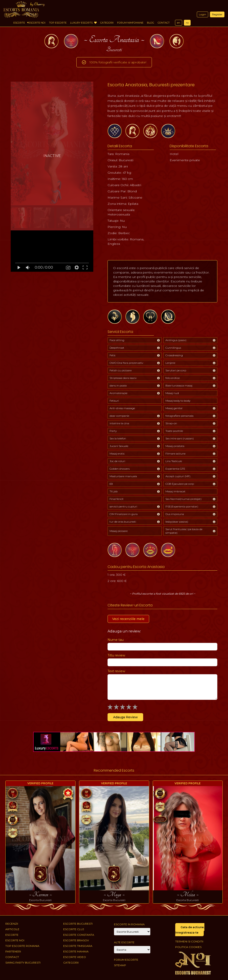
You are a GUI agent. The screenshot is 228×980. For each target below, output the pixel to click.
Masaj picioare (119, 531)
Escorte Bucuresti (78, 924)
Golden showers (120, 469)
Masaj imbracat (175, 491)
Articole (12, 929)
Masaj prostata (175, 446)
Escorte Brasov (76, 940)
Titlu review (116, 655)
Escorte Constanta (79, 935)
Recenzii (12, 924)
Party (113, 431)
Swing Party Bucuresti (23, 963)
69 (111, 484)
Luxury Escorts (83, 23)
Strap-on (171, 423)
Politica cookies (188, 947)
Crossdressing (174, 355)
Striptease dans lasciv (123, 378)
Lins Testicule (174, 461)
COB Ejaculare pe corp (180, 484)
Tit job (114, 491)
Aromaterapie (118, 393)
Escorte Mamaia (76, 951)
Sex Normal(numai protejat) (183, 499)
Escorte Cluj (74, 929)
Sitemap (120, 965)
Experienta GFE (175, 469)
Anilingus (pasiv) (176, 340)
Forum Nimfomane (130, 23)
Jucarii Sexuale (119, 446)
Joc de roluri (117, 461)
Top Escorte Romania (22, 946)
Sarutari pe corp (176, 370)
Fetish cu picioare (121, 370)
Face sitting (117, 340)
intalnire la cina (119, 423)
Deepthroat (117, 348)
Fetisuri (114, 401)
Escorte (19, 23)
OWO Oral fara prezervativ (126, 363)
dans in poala (118, 385)
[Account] (132, 950)
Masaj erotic (117, 454)
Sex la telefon (118, 438)
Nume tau (116, 640)
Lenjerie (170, 363)
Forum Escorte (126, 960)
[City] (132, 932)
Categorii (107, 23)
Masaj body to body (178, 401)
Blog (151, 23)
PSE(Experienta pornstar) (182, 506)
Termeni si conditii (189, 941)
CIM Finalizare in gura (124, 514)
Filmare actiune (175, 454)
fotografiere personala (179, 416)
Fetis (112, 355)
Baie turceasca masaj (179, 385)
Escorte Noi (37, 23)
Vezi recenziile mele (128, 619)
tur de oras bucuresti (123, 522)
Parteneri (13, 951)
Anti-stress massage (122, 408)
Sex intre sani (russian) (180, 438)
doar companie (119, 416)
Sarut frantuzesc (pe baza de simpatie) (184, 531)
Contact (164, 23)
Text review (116, 671)
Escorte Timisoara (78, 946)
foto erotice (173, 378)
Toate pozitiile (174, 431)
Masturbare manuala (123, 476)
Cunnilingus (173, 348)
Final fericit (117, 499)
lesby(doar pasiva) (177, 522)
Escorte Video (75, 957)
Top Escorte (58, 23)
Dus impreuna (175, 514)
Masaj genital (174, 408)
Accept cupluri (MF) (178, 476)
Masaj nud (172, 393)
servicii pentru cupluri (123, 506)
